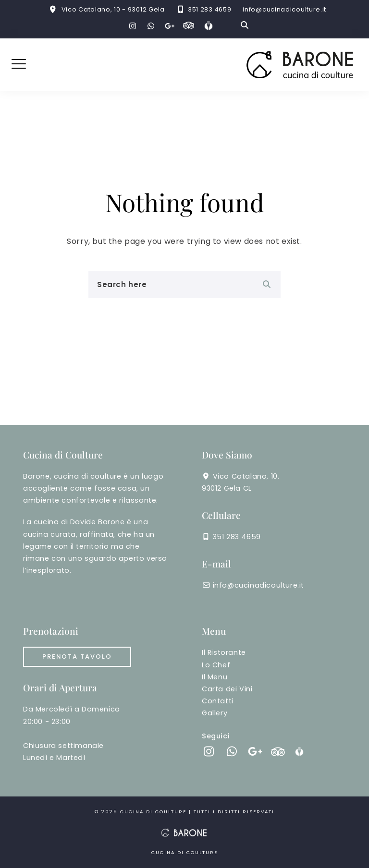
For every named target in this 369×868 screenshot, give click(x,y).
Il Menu (215, 677)
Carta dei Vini (227, 689)
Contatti (218, 701)
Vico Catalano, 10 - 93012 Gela (113, 9)
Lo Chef (216, 665)
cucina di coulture (154, 812)
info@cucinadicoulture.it (284, 9)
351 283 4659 (209, 9)
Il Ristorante (224, 652)
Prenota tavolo (77, 657)
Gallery (215, 713)
